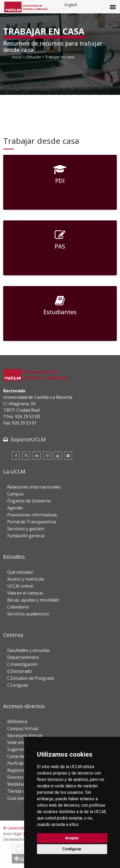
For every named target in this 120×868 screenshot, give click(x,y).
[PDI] (60, 182)
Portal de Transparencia (32, 522)
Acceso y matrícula (26, 579)
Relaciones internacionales (34, 487)
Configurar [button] (72, 849)
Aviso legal (12, 834)
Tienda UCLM (21, 791)
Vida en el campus (25, 593)
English (71, 5)
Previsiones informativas (32, 515)
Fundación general (26, 536)
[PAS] (60, 248)
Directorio (17, 777)
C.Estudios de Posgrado (31, 678)
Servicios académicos (28, 614)
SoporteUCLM (28, 439)
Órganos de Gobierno (29, 501)
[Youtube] (58, 456)
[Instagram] (47, 456)
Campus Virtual (23, 728)
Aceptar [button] (72, 838)
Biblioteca (17, 722)
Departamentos (23, 657)
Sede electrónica (24, 742)
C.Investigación (22, 664)
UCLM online (20, 586)
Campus (15, 494)
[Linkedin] (37, 456)
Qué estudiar (20, 572)
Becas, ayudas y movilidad (33, 600)
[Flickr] (68, 456)
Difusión (33, 57)
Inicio (17, 57)
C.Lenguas (18, 685)
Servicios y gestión (26, 529)
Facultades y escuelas (29, 650)
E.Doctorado (20, 671)
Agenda (15, 508)
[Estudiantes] (60, 313)
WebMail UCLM (23, 784)
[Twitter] (26, 456)
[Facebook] (16, 456)
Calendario (18, 607)
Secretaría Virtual (25, 735)
